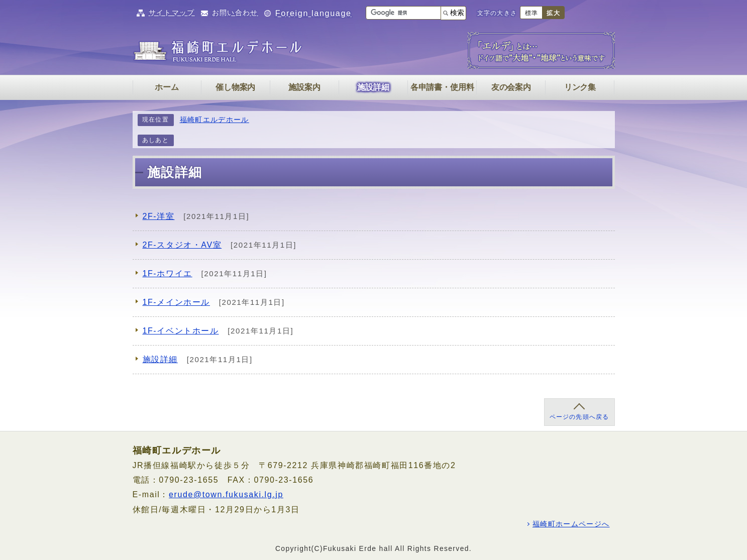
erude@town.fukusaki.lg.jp (226, 494)
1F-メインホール (176, 302)
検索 (457, 13)
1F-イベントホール (181, 331)
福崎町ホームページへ (571, 524)
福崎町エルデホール (215, 120)
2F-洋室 (159, 216)
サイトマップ (172, 13)
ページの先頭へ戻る (579, 417)
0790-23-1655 (189, 480)
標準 (531, 13)
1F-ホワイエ (168, 273)
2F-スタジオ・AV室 (182, 245)
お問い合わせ (235, 13)
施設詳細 (160, 359)
